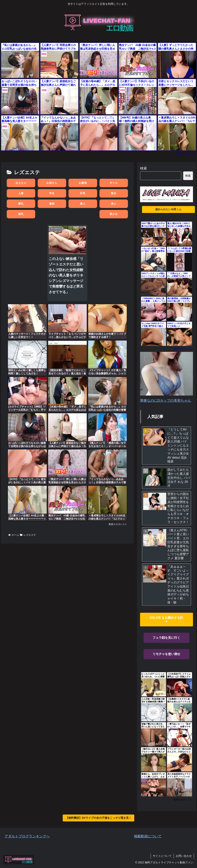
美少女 (114, 214)
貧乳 (21, 214)
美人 (114, 204)
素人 (83, 204)
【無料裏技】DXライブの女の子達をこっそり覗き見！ (98, 818)
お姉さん (52, 183)
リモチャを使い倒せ (166, 654)
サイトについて (162, 856)
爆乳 (21, 204)
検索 (144, 168)
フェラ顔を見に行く (166, 638)
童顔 (52, 204)
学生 (52, 193)
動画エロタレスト (187, 154)
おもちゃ (21, 183)
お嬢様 (83, 183)
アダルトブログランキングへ (27, 836)
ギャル (114, 183)
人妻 (21, 193)
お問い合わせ (184, 856)
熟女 (114, 193)
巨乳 (83, 193)
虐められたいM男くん (168, 209)
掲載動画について (148, 836)
